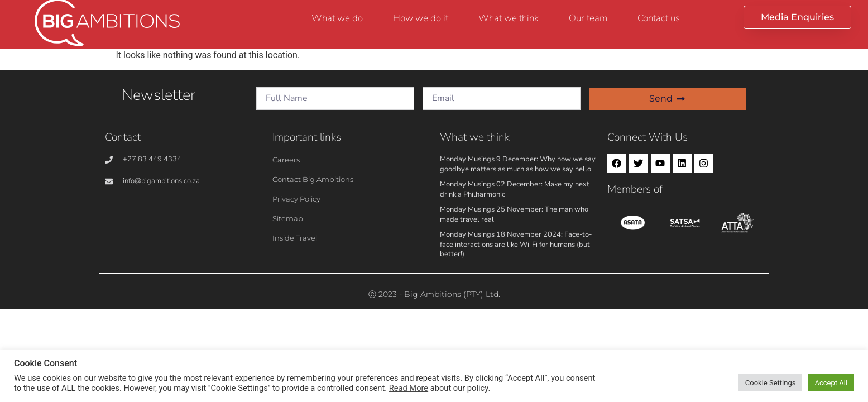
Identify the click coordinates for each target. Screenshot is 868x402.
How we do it (421, 18)
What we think (509, 18)
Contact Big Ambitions (313, 179)
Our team (588, 18)
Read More (409, 388)
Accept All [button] (831, 383)
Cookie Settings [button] (771, 383)
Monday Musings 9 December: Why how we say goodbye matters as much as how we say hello (518, 164)
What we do (337, 18)
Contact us (659, 18)
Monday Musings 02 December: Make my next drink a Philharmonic (515, 189)
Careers (286, 160)
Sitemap (288, 218)
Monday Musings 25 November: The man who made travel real (514, 214)
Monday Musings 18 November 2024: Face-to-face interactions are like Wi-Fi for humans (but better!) (516, 244)
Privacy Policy (296, 199)
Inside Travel (295, 238)
